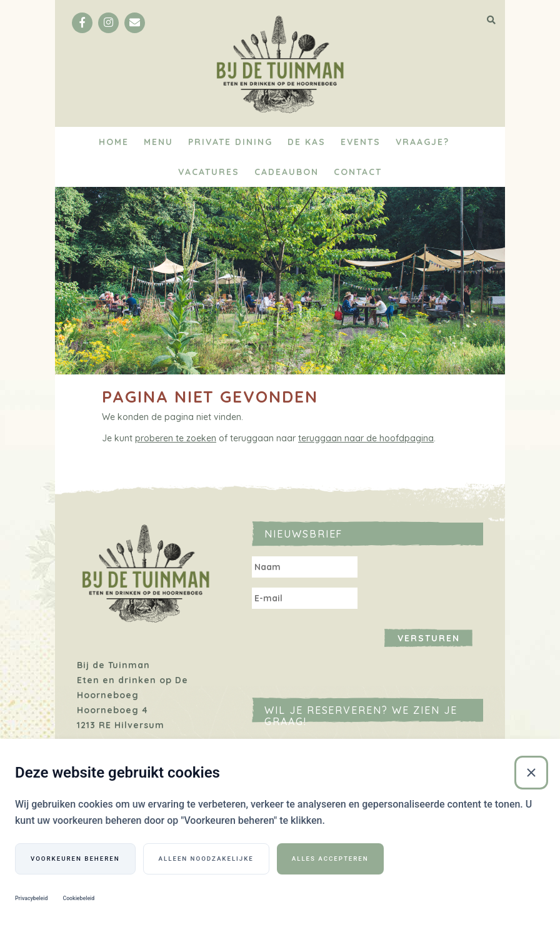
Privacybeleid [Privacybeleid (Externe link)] (31, 898)
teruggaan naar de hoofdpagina (366, 438)
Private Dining (230, 142)
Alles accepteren (330, 859)
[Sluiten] (531, 773)
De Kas (307, 142)
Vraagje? (422, 142)
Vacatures (209, 172)
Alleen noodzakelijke (206, 859)
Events (361, 142)
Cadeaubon (287, 172)
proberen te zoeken (176, 438)
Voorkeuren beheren (75, 859)
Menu (158, 142)
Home (114, 142)
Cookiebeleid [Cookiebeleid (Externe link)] (78, 898)
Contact (358, 172)
